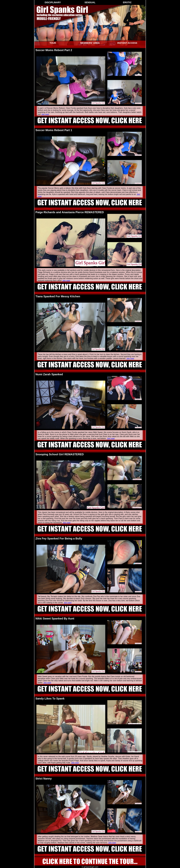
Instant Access (127, 43)
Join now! (45, 114)
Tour (53, 43)
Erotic (127, 2)
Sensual (90, 2)
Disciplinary (53, 2)
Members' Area (90, 43)
